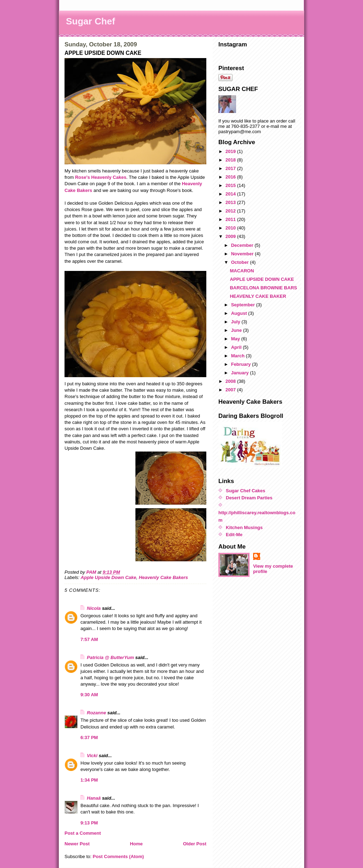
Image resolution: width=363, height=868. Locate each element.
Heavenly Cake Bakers (164, 577)
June (237, 330)
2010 (231, 228)
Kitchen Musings (244, 527)
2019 (231, 151)
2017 (231, 168)
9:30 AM (89, 695)
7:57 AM (89, 639)
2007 (231, 390)
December (243, 245)
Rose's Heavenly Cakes (101, 177)
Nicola (94, 608)
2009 (231, 236)
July (236, 322)
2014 (231, 194)
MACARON (242, 271)
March (239, 356)
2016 (231, 177)
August (240, 313)
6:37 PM (89, 737)
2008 (231, 381)
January (241, 373)
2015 (231, 185)
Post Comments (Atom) (118, 856)
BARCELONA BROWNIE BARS (263, 288)
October (241, 262)
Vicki (92, 756)
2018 (231, 160)
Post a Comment (83, 833)
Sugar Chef (91, 21)
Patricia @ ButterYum (110, 657)
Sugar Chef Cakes (245, 491)
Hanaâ (94, 798)
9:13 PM (89, 823)
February (242, 364)
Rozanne (96, 713)
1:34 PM (89, 780)
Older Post (195, 844)
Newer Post (77, 844)
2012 (231, 211)
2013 (231, 202)
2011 (231, 219)
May (236, 339)
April (237, 347)
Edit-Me (234, 535)
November (243, 254)
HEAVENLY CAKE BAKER (258, 296)
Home (136, 844)
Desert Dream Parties (249, 498)
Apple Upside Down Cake (109, 577)
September (244, 305)
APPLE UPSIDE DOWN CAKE (262, 279)
